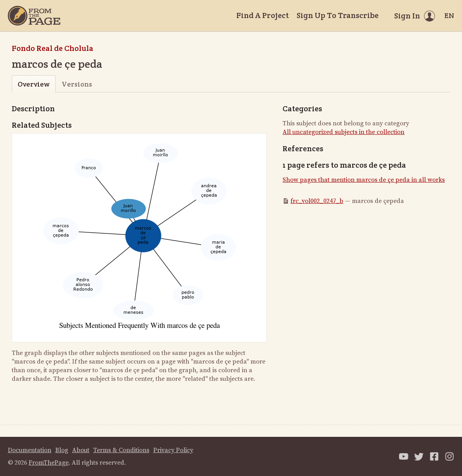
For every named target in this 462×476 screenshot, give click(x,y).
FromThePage (49, 463)
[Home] (34, 16)
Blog (62, 450)
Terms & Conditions (121, 450)
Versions (77, 84)
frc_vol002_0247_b (317, 201)
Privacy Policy (173, 450)
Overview (34, 84)
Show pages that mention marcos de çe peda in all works (364, 180)
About (81, 450)
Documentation (30, 450)
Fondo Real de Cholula (53, 48)
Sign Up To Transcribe (338, 15)
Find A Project (263, 15)
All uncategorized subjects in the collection (343, 132)
